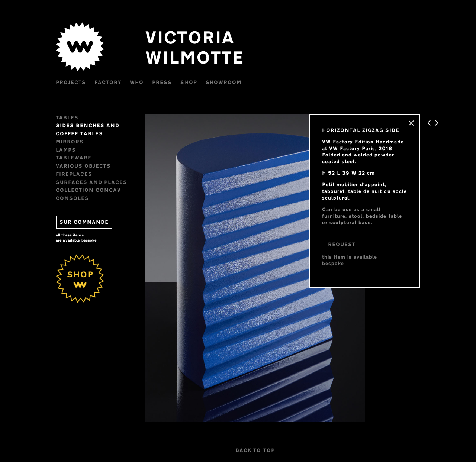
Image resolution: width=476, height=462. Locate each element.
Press (162, 82)
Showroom (223, 82)
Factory (108, 82)
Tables (67, 117)
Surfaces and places (91, 182)
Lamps (66, 150)
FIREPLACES (74, 174)
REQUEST (342, 244)
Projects (71, 82)
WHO (137, 82)
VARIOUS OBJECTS (83, 166)
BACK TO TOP (255, 450)
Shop (189, 82)
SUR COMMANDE (84, 222)
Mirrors (70, 142)
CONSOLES (72, 198)
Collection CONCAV (88, 190)
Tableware (74, 158)
